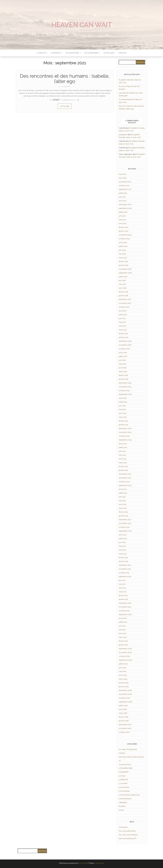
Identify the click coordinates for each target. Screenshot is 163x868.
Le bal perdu (124, 787)
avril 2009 (123, 675)
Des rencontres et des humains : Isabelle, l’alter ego (65, 79)
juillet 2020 (123, 212)
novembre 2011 (125, 569)
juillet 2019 (123, 246)
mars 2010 (123, 637)
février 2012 (123, 558)
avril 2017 (122, 326)
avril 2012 (122, 550)
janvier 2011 (123, 599)
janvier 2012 (123, 561)
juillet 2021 (123, 193)
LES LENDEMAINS (92, 53)
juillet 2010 (123, 622)
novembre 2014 (125, 432)
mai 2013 (122, 501)
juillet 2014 (123, 447)
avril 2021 (122, 201)
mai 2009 (122, 671)
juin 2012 (122, 542)
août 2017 (123, 311)
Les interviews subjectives (129, 795)
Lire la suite (65, 106)
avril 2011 (122, 588)
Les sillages (109, 53)
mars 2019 (123, 258)
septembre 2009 (125, 660)
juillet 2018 (123, 277)
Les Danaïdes (124, 791)
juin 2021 (122, 197)
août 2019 (123, 242)
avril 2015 (122, 413)
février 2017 (123, 334)
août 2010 (123, 618)
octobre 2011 (124, 573)
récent (121, 810)
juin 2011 (122, 580)
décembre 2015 (125, 383)
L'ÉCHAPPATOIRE (126, 768)
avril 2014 (122, 459)
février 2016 (123, 375)
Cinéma (122, 753)
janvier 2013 (123, 516)
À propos (122, 53)
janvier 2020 (124, 231)
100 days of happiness (128, 749)
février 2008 (124, 717)
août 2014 (123, 444)
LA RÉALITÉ (42, 53)
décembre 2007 (125, 725)
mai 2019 (122, 254)
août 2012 (123, 535)
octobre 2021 (124, 186)
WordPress (83, 863)
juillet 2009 (123, 664)
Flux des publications (127, 831)
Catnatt (56, 100)
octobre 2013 (124, 482)
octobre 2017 (124, 307)
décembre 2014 (125, 428)
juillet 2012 (123, 539)
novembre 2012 (125, 523)
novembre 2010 (125, 607)
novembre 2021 (125, 182)
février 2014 (123, 466)
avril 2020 (123, 223)
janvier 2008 (124, 721)
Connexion (123, 827)
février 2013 (123, 512)
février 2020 (123, 227)
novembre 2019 (125, 235)
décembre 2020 (125, 205)
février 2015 (123, 421)
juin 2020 (122, 216)
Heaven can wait (82, 25)
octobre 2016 (124, 349)
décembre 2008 (125, 690)
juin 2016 (122, 360)
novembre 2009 (125, 652)
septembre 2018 (125, 273)
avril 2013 (122, 504)
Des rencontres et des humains (131, 757)
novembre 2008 (125, 694)
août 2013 (123, 489)
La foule (122, 776)
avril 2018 (122, 288)
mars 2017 (123, 330)
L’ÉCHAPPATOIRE (73, 53)
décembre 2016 (125, 341)
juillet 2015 (123, 402)
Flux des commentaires (128, 835)
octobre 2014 (124, 436)
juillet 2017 (123, 315)
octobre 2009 (124, 656)
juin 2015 (122, 406)
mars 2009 (123, 679)
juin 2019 (122, 250)
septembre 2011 (125, 577)
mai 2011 (122, 584)
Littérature (123, 802)
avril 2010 (122, 633)
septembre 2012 (125, 531)
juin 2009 (122, 668)
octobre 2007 (124, 732)
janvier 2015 (123, 425)
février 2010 (123, 641)
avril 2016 (123, 368)
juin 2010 (122, 626)
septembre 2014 (125, 440)
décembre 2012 (125, 520)
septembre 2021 (125, 189)
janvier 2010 (123, 645)
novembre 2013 (125, 478)
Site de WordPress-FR (128, 839)
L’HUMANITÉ (56, 53)
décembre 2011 (125, 565)
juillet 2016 (123, 356)
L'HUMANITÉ (66, 87)
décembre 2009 (125, 649)
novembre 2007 (125, 728)
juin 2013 (122, 497)
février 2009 (124, 683)
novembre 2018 (125, 269)
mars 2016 (123, 372)
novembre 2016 (125, 345)
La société (123, 783)
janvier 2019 (124, 265)
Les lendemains (125, 799)
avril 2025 (123, 178)
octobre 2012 (124, 527)
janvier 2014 (123, 470)
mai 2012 (122, 546)
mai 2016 (122, 364)
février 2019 (123, 261)
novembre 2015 (125, 387)
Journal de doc (125, 764)
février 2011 (123, 595)
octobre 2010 (124, 611)
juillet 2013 (123, 493)
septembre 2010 (125, 614)
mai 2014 (122, 455)
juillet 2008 (123, 706)
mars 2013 (123, 508)
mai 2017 (122, 322)
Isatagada (123, 135)
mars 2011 (123, 592)
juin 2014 (122, 451)
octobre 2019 (124, 239)
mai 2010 (122, 630)
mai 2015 (122, 409)
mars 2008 (123, 713)
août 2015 (123, 398)
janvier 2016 (124, 379)
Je (59, 87)
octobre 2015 (124, 391)
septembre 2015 (125, 394)
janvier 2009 (124, 687)
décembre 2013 (125, 474)
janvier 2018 (123, 296)
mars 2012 (123, 554)
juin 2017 (122, 318)
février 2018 (123, 292)
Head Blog (100, 863)
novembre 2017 (125, 303)
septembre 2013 (125, 485)
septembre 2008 (125, 702)
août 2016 (123, 353)
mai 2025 (122, 174)
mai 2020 (122, 220)
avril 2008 (123, 709)
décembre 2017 (125, 299)
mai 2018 (122, 284)
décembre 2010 (125, 603)
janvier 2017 (123, 337)
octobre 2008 (124, 698)
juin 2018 (122, 280)
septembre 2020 (125, 208)
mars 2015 (123, 417)
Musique (122, 806)
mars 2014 (123, 463)
